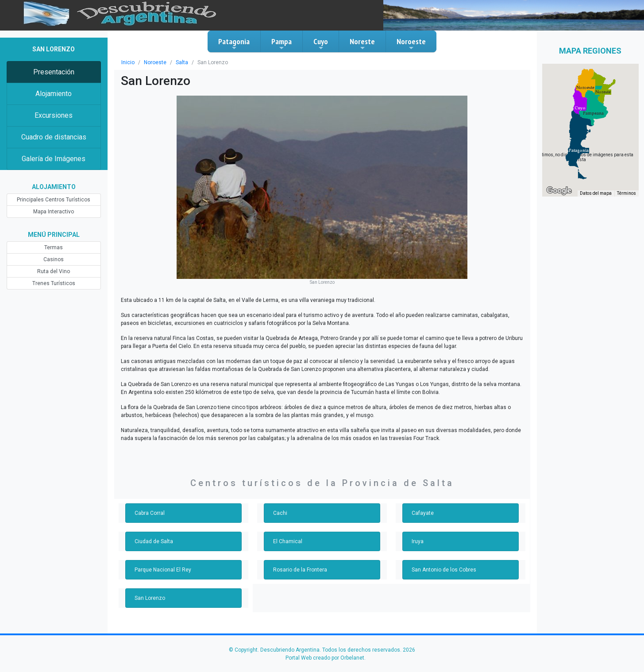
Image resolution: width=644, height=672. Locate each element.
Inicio (128, 62)
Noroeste (411, 44)
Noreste (362, 44)
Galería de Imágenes (54, 159)
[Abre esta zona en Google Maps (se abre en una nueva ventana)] (559, 191)
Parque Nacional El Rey (163, 570)
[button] (579, 151)
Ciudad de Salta (154, 541)
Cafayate (423, 513)
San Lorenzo (150, 598)
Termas (54, 247)
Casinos (54, 259)
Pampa (282, 44)
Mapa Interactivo (54, 212)
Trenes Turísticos (54, 283)
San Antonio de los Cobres (444, 570)
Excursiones (54, 115)
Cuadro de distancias (54, 137)
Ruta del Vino (54, 271)
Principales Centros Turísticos (54, 200)
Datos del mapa (596, 193)
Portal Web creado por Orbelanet (325, 658)
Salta (182, 62)
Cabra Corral (150, 513)
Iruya (418, 541)
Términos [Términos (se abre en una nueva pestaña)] (627, 193)
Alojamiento (54, 94)
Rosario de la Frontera (300, 570)
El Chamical (288, 541)
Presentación (54, 72)
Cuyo (321, 44)
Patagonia (234, 44)
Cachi (280, 513)
